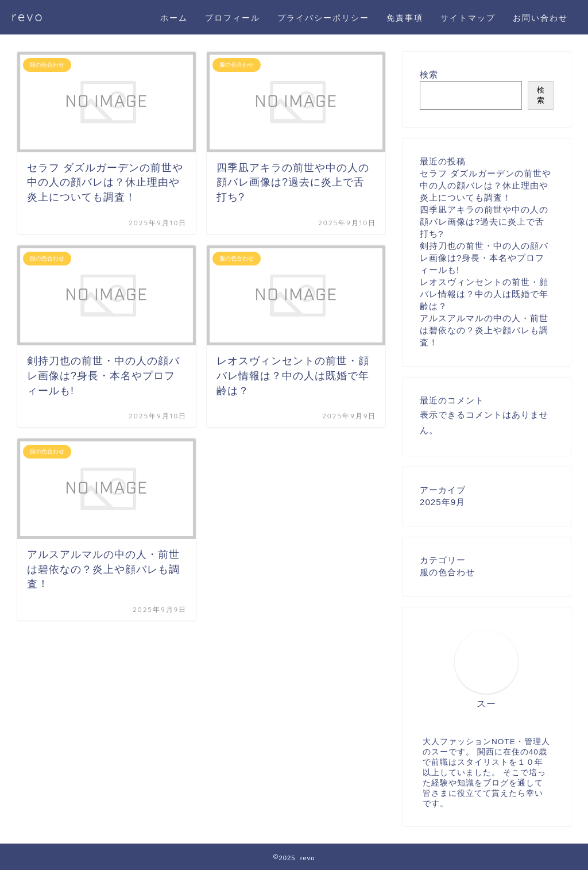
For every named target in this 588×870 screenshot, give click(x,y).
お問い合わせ (540, 18)
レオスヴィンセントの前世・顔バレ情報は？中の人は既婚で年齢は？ (484, 294)
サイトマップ (468, 18)
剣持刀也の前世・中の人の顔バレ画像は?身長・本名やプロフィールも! (484, 258)
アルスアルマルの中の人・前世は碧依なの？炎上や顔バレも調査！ (484, 330)
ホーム (174, 18)
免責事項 (405, 18)
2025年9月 (442, 502)
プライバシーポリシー (323, 18)
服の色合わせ (447, 572)
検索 (429, 74)
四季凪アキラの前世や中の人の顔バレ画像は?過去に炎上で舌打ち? (484, 222)
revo (28, 16)
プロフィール (233, 18)
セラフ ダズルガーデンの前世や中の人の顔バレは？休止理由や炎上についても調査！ (486, 185)
